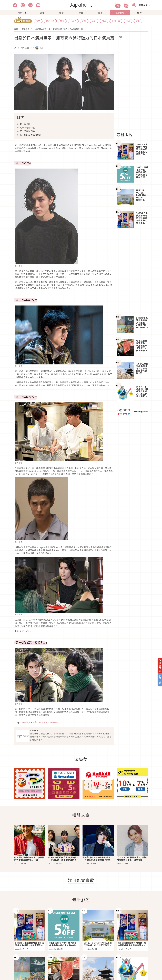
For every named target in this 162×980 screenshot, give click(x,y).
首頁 (16, 29)
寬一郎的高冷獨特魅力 (31, 135)
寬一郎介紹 (25, 124)
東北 (138, 21)
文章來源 (34, 730)
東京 (38, 21)
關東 (62, 21)
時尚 (100, 13)
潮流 (42, 13)
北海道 (73, 21)
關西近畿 (50, 21)
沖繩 (84, 21)
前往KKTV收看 (24, 631)
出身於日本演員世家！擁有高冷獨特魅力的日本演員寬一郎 (58, 29)
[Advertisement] (134, 92)
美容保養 (22, 13)
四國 (104, 21)
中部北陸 (116, 21)
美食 (81, 13)
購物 (139, 13)
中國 (128, 21)
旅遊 (62, 13)
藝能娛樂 (120, 13)
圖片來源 (19, 266)
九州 (94, 21)
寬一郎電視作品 (27, 131)
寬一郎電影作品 (27, 128)
